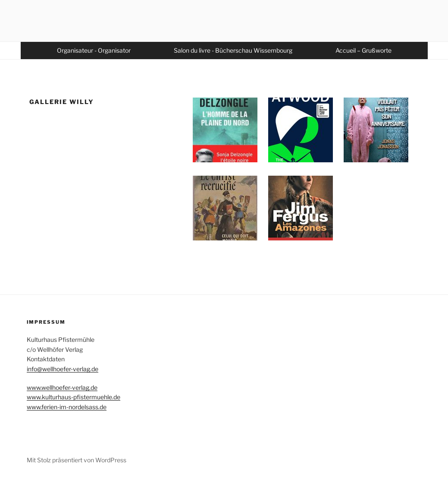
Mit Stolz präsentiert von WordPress (77, 460)
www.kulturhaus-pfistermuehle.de (74, 397)
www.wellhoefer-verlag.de (62, 387)
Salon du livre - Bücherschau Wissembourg (233, 50)
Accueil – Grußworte (363, 50)
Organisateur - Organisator (94, 50)
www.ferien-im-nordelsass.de (67, 407)
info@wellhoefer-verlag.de (63, 369)
